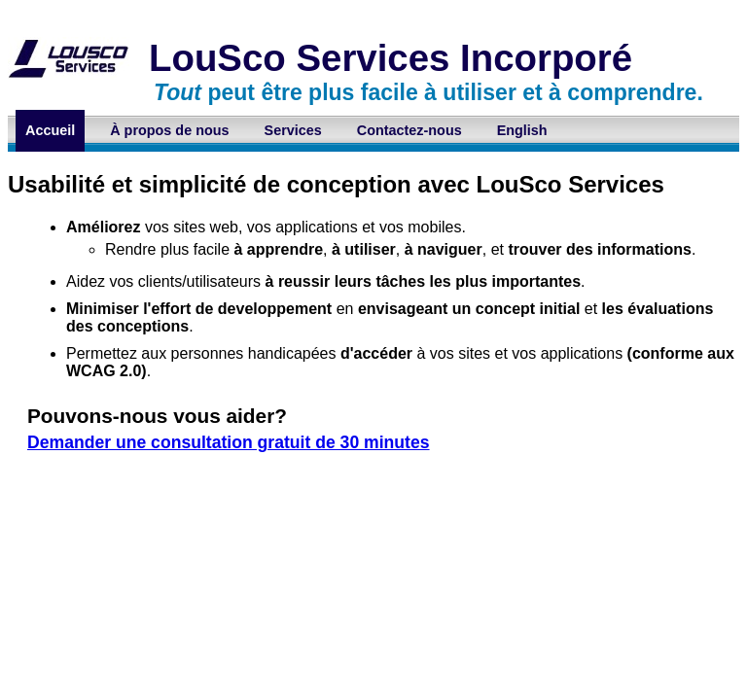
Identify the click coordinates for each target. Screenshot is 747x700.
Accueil (50, 130)
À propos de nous (169, 130)
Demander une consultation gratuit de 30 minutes (229, 442)
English (522, 130)
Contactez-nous (409, 130)
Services (293, 130)
